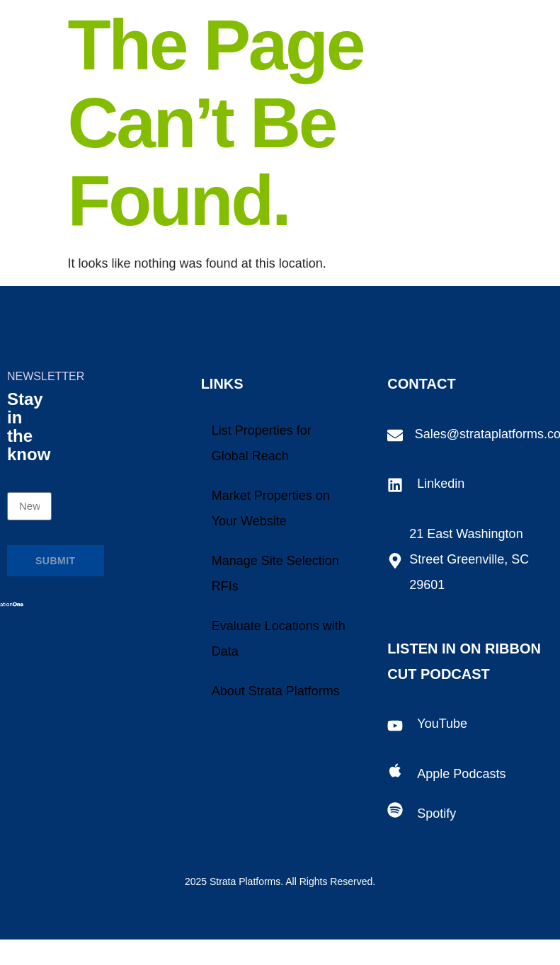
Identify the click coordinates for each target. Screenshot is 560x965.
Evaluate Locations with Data (279, 639)
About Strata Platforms (276, 691)
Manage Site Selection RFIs (275, 573)
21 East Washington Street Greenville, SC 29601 (469, 559)
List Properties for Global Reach (262, 443)
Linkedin (441, 484)
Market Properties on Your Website (271, 508)
